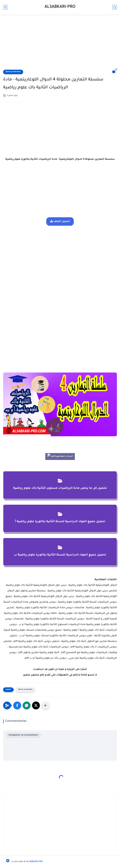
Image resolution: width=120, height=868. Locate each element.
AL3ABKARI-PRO (60, 7)
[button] (17, 705)
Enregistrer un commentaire (23, 735)
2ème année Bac (13, 72)
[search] (115, 7)
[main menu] (5, 7)
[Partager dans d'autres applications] (45, 705)
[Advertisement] (60, 42)
